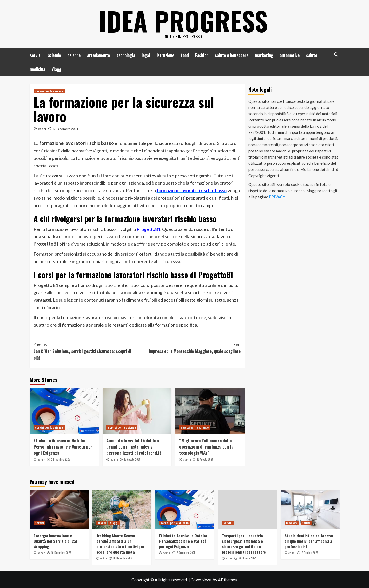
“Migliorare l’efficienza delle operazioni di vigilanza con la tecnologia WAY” (206, 447)
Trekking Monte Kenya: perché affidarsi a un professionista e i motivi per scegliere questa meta (120, 544)
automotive (290, 55)
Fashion (202, 55)
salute (312, 55)
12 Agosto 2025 (205, 459)
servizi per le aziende (49, 91)
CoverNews (201, 580)
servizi (36, 55)
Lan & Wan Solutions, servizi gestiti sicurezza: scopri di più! (85, 351)
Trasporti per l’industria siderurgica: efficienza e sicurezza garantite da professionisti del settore (244, 544)
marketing (264, 55)
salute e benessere (232, 55)
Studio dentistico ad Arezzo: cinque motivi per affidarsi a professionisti (309, 541)
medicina (37, 69)
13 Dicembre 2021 (65, 129)
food (185, 55)
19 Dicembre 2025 (61, 553)
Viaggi (57, 69)
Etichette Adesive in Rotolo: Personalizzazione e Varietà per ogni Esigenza (63, 447)
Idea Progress (183, 21)
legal (146, 55)
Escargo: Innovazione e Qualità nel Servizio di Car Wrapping (56, 541)
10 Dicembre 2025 (123, 558)
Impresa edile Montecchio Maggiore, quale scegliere (189, 348)
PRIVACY (277, 197)
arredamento (99, 55)
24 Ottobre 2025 (248, 558)
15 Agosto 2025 (132, 459)
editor (42, 129)
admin (41, 460)
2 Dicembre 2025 (61, 459)
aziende (54, 55)
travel (102, 523)
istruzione (165, 55)
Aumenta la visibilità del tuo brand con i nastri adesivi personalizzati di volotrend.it (134, 447)
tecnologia (126, 55)
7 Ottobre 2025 (310, 553)
